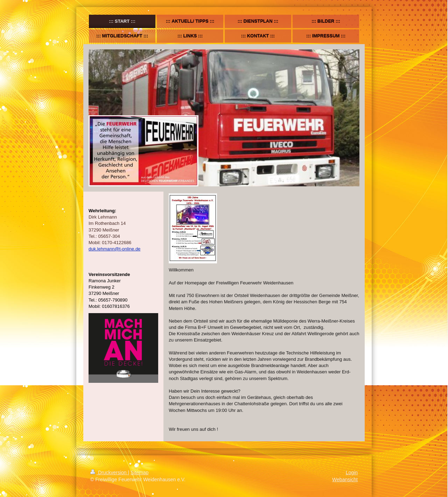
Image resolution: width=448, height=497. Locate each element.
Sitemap (139, 472)
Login (352, 472)
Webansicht (345, 479)
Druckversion (109, 472)
